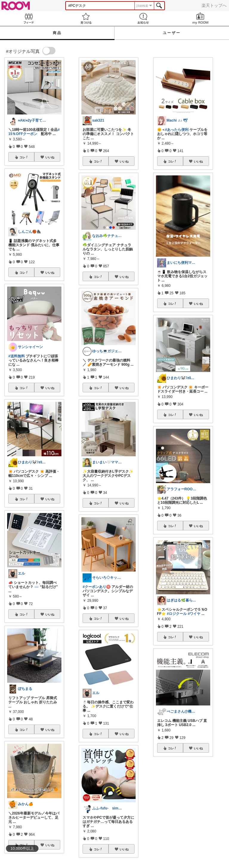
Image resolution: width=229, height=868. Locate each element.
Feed (29, 18)
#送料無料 (17, 356)
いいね (50, 157)
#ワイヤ (194, 614)
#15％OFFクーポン (34, 132)
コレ (24, 157)
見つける (86, 18)
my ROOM (200, 18)
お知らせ (143, 18)
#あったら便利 (177, 130)
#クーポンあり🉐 (97, 587)
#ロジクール (177, 614)
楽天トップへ (214, 5)
